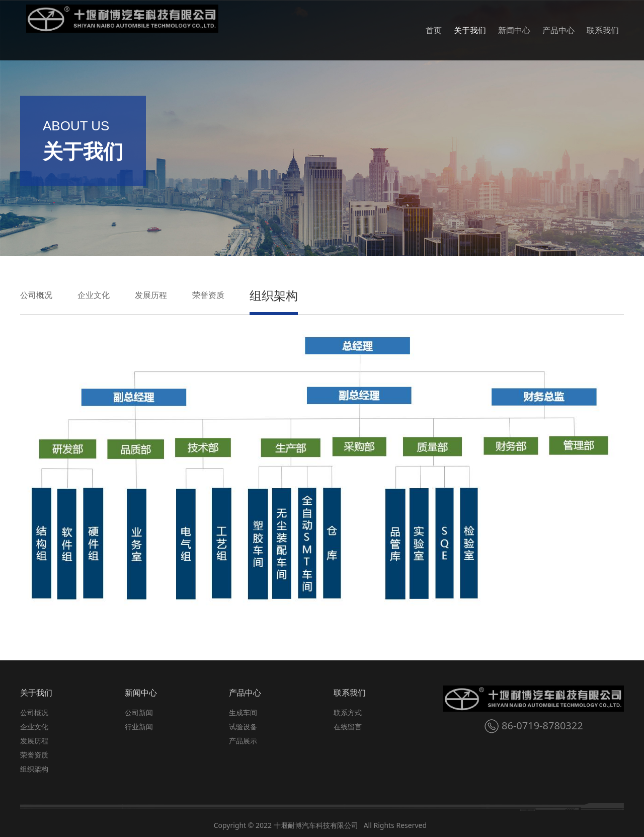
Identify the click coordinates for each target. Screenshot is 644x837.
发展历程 (151, 295)
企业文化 (94, 295)
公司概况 (36, 295)
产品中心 (558, 30)
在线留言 (348, 727)
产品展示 (243, 741)
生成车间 (243, 712)
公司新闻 (139, 712)
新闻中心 (514, 30)
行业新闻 (139, 727)
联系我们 (603, 30)
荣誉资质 (208, 295)
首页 (434, 30)
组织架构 (274, 295)
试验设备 (243, 727)
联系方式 (348, 712)
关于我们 (470, 30)
